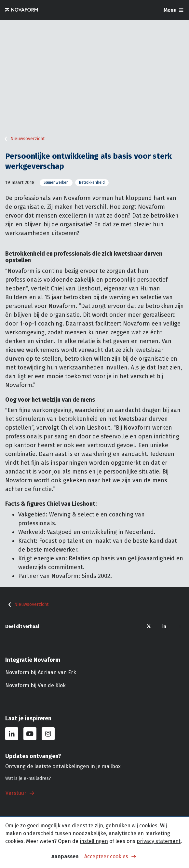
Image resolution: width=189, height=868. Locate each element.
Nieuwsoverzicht (23, 139)
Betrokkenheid (92, 182)
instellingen (94, 841)
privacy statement (159, 841)
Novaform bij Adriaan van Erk (41, 672)
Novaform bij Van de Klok (35, 685)
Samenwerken (56, 182)
